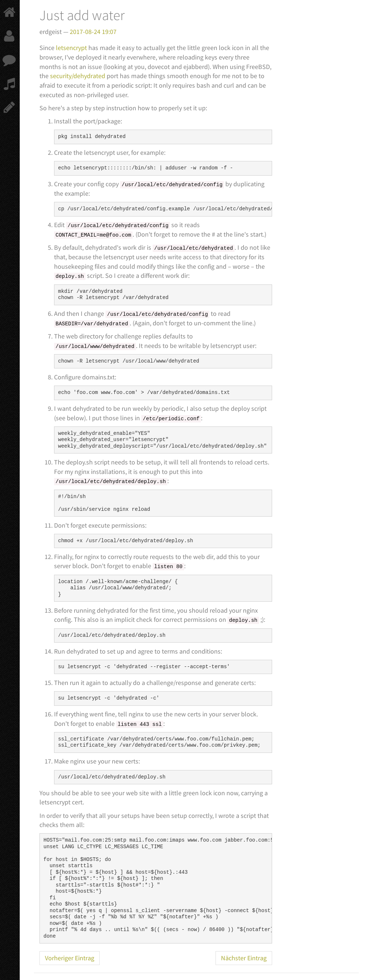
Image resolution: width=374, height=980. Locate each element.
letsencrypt (71, 48)
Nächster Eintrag (244, 958)
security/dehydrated (78, 76)
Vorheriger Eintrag (70, 958)
